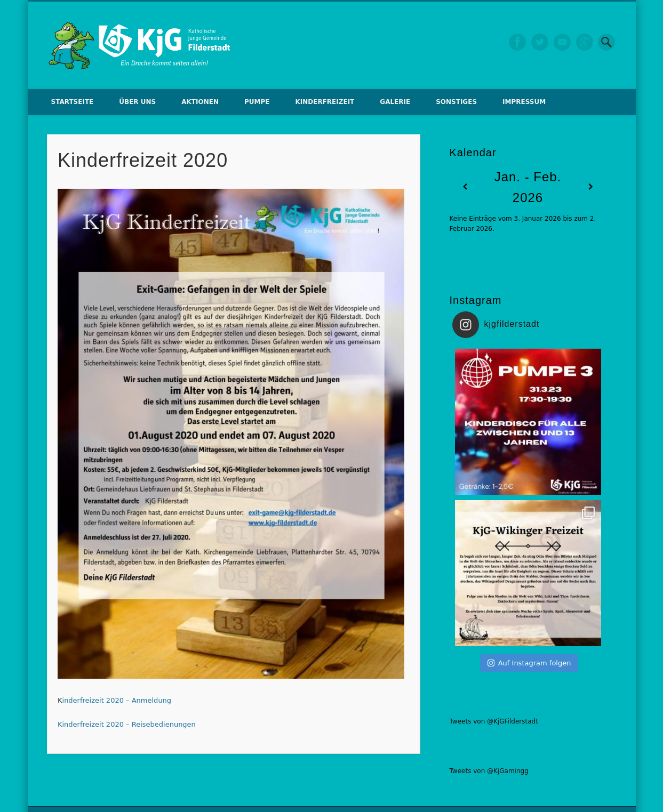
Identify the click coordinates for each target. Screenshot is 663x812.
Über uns (137, 102)
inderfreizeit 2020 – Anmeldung (117, 700)
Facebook (517, 42)
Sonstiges (456, 102)
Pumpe (257, 102)
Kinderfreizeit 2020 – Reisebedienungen (127, 724)
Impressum (524, 102)
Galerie (395, 102)
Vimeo (562, 42)
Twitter (540, 42)
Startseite (73, 102)
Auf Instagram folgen (529, 663)
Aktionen (200, 102)
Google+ (585, 42)
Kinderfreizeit (325, 102)
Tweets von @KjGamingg (489, 771)
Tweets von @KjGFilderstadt (494, 721)
